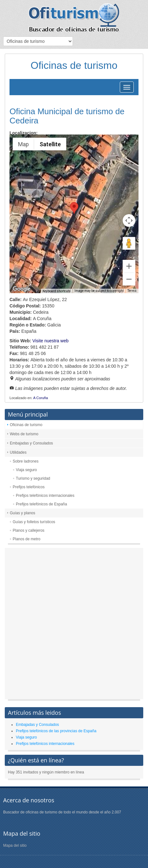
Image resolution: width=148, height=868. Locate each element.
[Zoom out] (129, 279)
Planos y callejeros (29, 530)
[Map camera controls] (129, 220)
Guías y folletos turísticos (34, 522)
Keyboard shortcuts (57, 291)
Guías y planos (23, 513)
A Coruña (41, 398)
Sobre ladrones (26, 461)
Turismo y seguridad (33, 478)
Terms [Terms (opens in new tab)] (132, 291)
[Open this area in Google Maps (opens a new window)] (22, 289)
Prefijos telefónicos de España (41, 504)
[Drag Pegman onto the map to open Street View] (129, 243)
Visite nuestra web (50, 341)
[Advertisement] (74, 625)
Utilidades (18, 452)
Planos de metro (26, 539)
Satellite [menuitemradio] (50, 144)
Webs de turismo (24, 434)
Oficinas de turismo (26, 425)
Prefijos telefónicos (29, 487)
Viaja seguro (26, 470)
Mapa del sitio (15, 845)
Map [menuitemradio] (23, 144)
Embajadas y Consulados (31, 443)
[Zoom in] (129, 266)
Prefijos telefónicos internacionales (45, 496)
